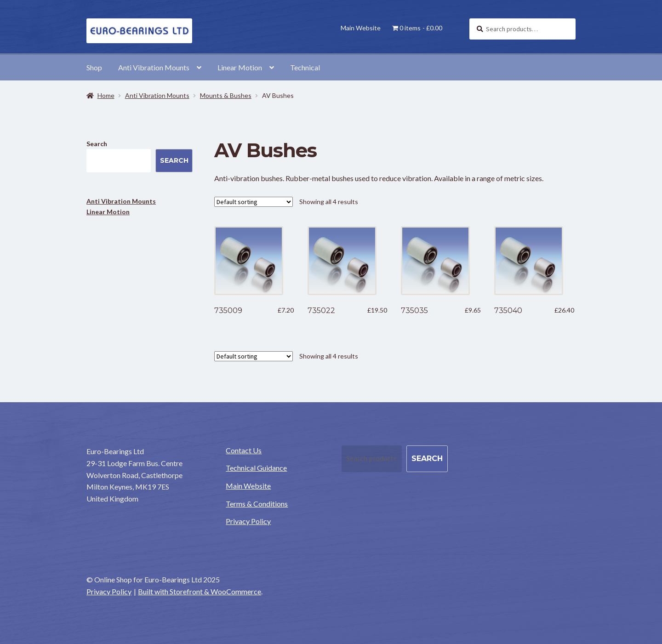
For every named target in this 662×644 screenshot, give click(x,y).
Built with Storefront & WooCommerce (200, 591)
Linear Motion (240, 67)
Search (97, 144)
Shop (94, 67)
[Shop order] (254, 202)
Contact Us (244, 450)
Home (106, 95)
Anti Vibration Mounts (154, 67)
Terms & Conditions (257, 504)
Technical (305, 67)
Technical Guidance (256, 468)
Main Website (361, 28)
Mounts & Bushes (226, 95)
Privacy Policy (248, 521)
